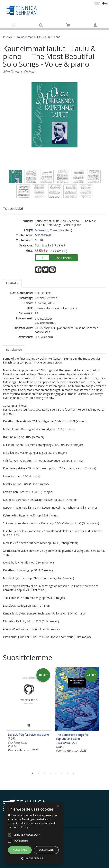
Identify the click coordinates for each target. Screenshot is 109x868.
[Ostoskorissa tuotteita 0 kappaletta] (68, 26)
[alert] (33, 833)
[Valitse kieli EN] (97, 3)
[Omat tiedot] (95, 25)
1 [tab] (32, 773)
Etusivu (7, 37)
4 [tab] (50, 773)
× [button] (58, 806)
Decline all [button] (46, 850)
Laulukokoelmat (45, 323)
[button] (33, 858)
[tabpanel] (29, 710)
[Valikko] (14, 25)
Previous (2, 718)
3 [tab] (44, 773)
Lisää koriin (63, 258)
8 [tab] (74, 773)
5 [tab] (56, 773)
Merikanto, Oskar (46, 230)
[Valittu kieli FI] (105, 3)
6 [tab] (62, 773)
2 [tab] (38, 773)
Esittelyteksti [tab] (14, 349)
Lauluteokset (44, 318)
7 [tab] (68, 773)
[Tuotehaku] (41, 25)
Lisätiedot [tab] (12, 283)
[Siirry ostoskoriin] (68, 25)
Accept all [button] (20, 850)
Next (104, 718)
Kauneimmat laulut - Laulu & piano (38, 37)
